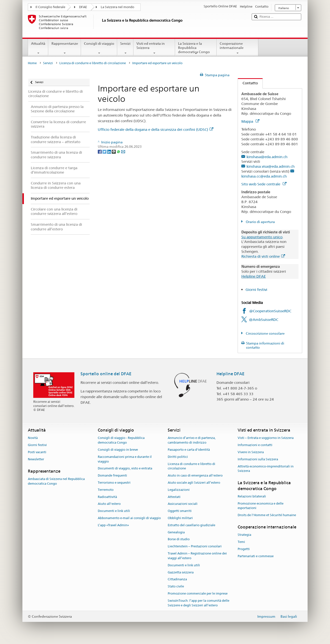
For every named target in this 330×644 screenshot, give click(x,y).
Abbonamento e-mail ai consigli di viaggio (129, 518)
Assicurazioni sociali (183, 504)
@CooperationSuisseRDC (270, 311)
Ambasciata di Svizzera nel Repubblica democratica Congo (56, 481)
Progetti (244, 549)
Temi (241, 542)
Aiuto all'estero (109, 504)
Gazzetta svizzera (181, 572)
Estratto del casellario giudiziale (191, 525)
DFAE (83, 7)
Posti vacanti (37, 452)
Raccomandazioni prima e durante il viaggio (125, 459)
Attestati (174, 497)
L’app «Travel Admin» (113, 525)
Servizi (125, 48)
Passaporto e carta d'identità (189, 450)
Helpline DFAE (254, 276)
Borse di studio (179, 539)
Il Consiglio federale (50, 7)
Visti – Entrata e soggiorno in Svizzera (266, 438)
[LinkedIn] (109, 151)
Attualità (38, 48)
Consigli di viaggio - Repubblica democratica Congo (121, 440)
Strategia (244, 535)
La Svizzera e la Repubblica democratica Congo (196, 48)
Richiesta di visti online (263, 256)
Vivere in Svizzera (251, 452)
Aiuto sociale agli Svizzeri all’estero (194, 483)
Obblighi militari (180, 518)
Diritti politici (178, 457)
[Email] (123, 151)
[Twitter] (105, 151)
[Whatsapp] (119, 151)
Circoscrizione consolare (265, 333)
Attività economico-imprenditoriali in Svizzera (266, 469)
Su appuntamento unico (262, 237)
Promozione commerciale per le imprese (198, 593)
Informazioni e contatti (255, 445)
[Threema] (114, 151)
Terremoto (106, 490)
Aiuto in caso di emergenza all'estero (195, 475)
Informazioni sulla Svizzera (258, 459)
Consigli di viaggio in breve (118, 450)
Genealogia (176, 532)
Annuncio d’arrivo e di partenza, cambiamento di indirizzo (192, 440)
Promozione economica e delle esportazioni (261, 506)
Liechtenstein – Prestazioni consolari (195, 547)
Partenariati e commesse (256, 556)
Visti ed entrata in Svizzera (154, 48)
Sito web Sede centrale (264, 184)
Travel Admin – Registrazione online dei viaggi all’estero (197, 556)
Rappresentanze (65, 48)
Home (32, 63)
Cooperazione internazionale (238, 48)
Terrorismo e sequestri (114, 483)
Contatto (248, 83)
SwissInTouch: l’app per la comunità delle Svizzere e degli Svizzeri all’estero (198, 603)
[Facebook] (100, 151)
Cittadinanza (177, 579)
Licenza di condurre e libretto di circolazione (93, 63)
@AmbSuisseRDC (264, 320)
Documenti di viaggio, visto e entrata (125, 469)
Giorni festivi (256, 290)
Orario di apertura (260, 222)
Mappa (250, 121)
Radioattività (107, 497)
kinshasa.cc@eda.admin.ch (264, 176)
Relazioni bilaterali (252, 496)
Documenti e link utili (114, 511)
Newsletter (36, 459)
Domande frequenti (112, 475)
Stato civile (176, 586)
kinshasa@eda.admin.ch (267, 157)
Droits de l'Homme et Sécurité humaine (267, 515)
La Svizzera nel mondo (117, 7)
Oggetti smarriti (180, 511)
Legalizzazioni (179, 490)
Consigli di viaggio (99, 48)
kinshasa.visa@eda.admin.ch (271, 166)
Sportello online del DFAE (106, 374)
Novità (33, 438)
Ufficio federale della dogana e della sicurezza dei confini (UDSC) (156, 129)
